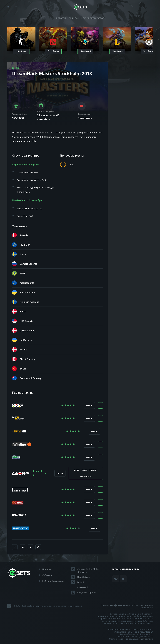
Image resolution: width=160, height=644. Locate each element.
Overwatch (83, 587)
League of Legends (87, 592)
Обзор (89, 405)
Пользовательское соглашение (143, 606)
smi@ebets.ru (146, 639)
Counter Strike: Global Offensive (88, 569)
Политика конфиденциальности (117, 605)
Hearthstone (84, 577)
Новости (61, 18)
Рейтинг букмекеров (93, 18)
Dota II (81, 582)
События (74, 18)
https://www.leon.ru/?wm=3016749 (86, 473)
